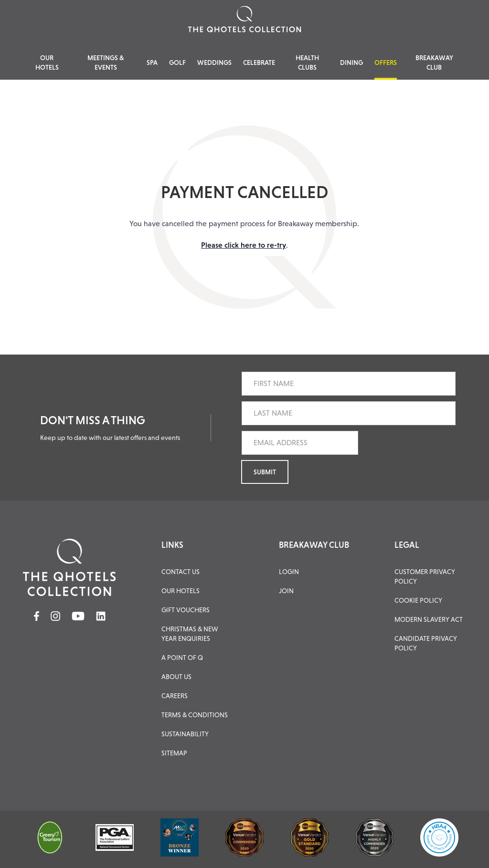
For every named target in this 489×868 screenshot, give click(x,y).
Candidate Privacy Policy (426, 643)
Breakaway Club (434, 63)
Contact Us (181, 572)
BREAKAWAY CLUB (314, 545)
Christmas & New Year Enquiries (190, 634)
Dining (351, 63)
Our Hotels (47, 63)
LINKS (172, 545)
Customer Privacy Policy (425, 576)
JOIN (286, 591)
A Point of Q (182, 658)
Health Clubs (307, 63)
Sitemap (174, 753)
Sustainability (185, 734)
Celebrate (259, 63)
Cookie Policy (418, 600)
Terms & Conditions (195, 715)
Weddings (214, 63)
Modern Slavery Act (429, 619)
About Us (176, 677)
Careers (175, 696)
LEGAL (407, 545)
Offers (386, 63)
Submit (265, 472)
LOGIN (289, 572)
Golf (177, 63)
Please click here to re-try (244, 245)
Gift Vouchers (186, 610)
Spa (152, 63)
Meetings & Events (106, 63)
